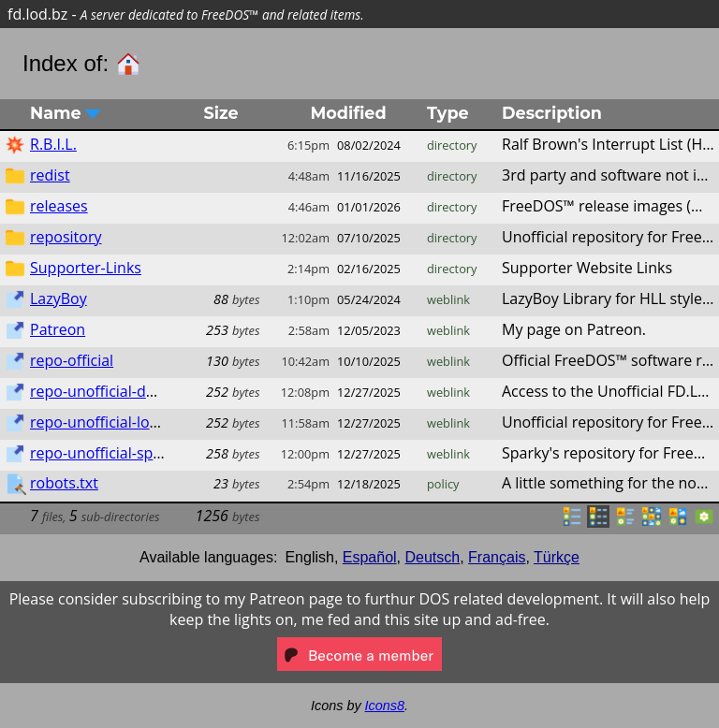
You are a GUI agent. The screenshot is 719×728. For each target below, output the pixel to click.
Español (370, 557)
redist (50, 175)
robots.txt (64, 483)
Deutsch (433, 557)
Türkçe (557, 557)
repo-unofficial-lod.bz (104, 422)
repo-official (72, 360)
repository (66, 237)
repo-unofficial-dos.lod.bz (119, 391)
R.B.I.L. (53, 144)
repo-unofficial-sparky (106, 453)
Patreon (58, 329)
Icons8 (385, 706)
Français (497, 557)
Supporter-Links (86, 268)
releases (59, 206)
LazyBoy (59, 298)
